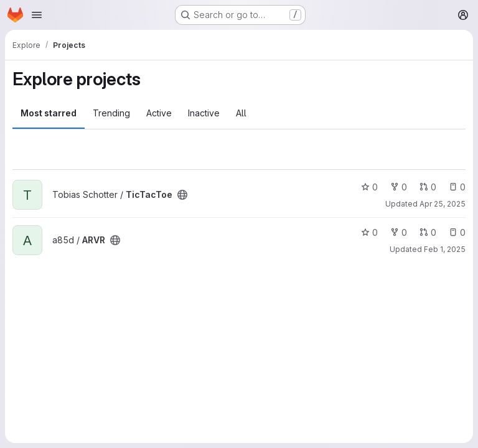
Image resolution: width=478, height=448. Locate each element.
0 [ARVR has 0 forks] (399, 232)
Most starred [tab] (49, 113)
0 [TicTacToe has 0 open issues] (457, 187)
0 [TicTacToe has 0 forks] (399, 187)
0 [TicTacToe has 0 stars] (369, 187)
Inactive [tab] (204, 113)
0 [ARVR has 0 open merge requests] (428, 232)
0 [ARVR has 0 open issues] (457, 232)
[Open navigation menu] (37, 15)
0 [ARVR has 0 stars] (369, 232)
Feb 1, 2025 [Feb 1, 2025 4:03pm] (445, 249)
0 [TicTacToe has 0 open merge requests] (428, 187)
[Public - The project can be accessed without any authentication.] (182, 195)
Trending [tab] (111, 113)
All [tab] (241, 113)
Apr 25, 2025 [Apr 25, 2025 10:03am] (443, 204)
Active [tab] (159, 113)
